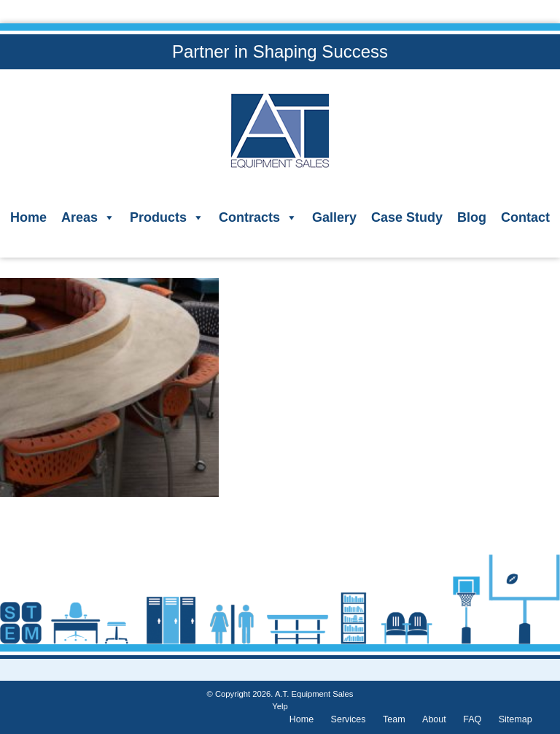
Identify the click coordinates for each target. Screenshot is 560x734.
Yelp (280, 706)
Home (28, 217)
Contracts (258, 217)
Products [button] (167, 217)
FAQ (472, 719)
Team (394, 719)
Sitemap (516, 719)
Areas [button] (88, 217)
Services (349, 719)
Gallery (334, 217)
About (434, 719)
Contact (525, 217)
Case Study (407, 217)
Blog (472, 217)
